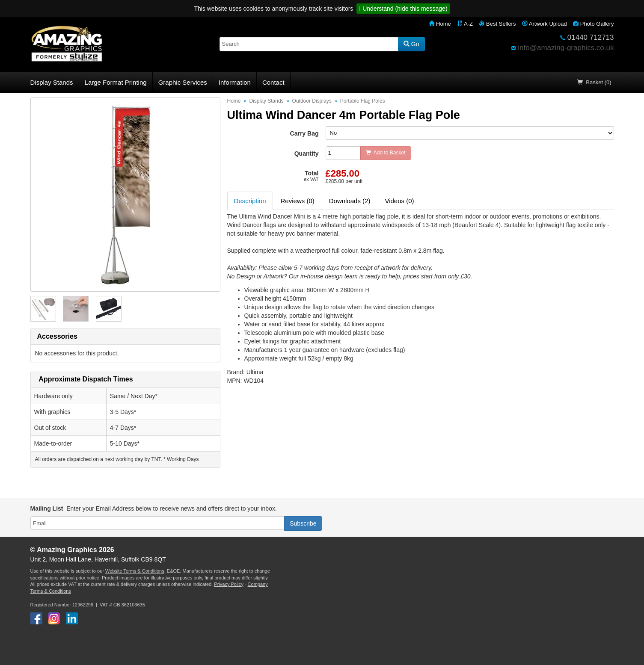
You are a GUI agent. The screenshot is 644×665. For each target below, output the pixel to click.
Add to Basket (386, 153)
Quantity (307, 154)
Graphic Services (183, 82)
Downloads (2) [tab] (350, 201)
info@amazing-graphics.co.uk (566, 48)
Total (311, 176)
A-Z (465, 24)
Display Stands (52, 82)
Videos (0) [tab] (399, 201)
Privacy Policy (229, 584)
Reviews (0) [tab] (298, 201)
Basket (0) (594, 82)
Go (411, 44)
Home (440, 24)
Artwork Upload (545, 24)
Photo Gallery (593, 24)
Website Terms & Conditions (135, 571)
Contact (273, 82)
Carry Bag (304, 133)
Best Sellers (497, 24)
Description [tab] (250, 201)
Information (235, 82)
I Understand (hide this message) (403, 9)
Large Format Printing (116, 82)
